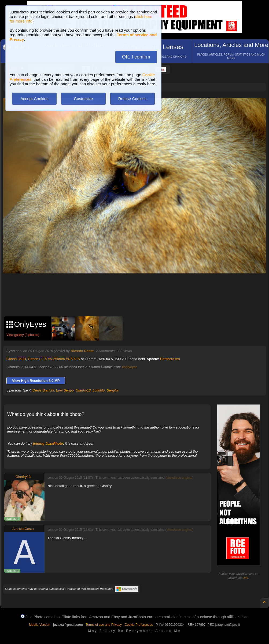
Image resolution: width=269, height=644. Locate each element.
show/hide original (179, 478)
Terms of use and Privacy (104, 625)
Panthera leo (170, 359)
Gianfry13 (83, 390)
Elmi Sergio (65, 390)
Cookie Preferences (139, 625)
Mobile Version (40, 625)
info (246, 578)
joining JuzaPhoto (48, 443)
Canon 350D (16, 359)
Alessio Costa (82, 351)
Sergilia (113, 390)
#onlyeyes (130, 367)
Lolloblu (99, 390)
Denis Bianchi (43, 390)
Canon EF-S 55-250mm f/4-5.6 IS (54, 359)
